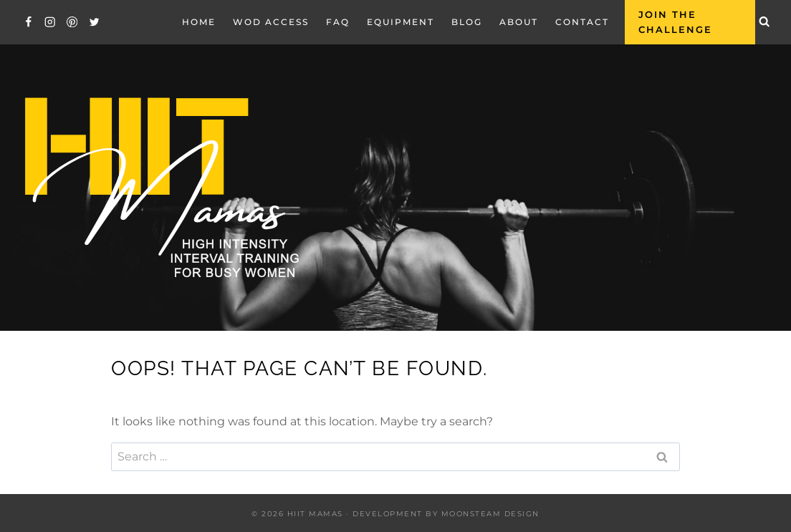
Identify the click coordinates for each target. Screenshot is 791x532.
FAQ (338, 22)
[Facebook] (28, 22)
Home (199, 22)
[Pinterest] (72, 22)
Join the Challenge (675, 22)
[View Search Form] (764, 22)
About (519, 22)
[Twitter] (94, 22)
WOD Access (271, 22)
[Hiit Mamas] (160, 188)
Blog (467, 22)
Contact (582, 22)
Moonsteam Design (490, 514)
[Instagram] (51, 22)
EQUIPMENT (401, 22)
